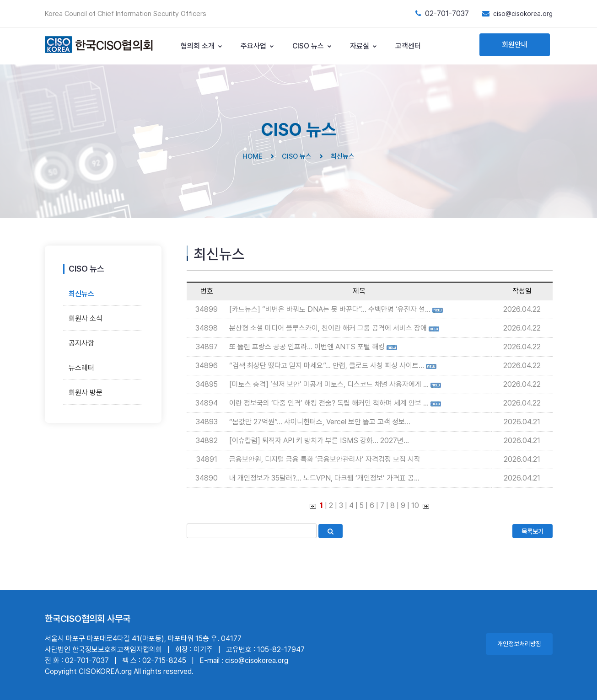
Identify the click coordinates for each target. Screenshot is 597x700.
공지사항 (81, 343)
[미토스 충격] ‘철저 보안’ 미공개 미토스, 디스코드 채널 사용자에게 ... (329, 384)
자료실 (364, 46)
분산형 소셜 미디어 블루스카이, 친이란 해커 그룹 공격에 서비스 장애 (328, 328)
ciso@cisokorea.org (523, 14)
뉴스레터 (81, 368)
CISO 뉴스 (312, 46)
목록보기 (532, 531)
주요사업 (258, 46)
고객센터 (408, 46)
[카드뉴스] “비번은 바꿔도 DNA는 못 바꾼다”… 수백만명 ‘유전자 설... (330, 309)
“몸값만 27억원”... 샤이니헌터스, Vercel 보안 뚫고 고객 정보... (320, 422)
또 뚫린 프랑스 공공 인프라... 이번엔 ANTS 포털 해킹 (307, 347)
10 (415, 505)
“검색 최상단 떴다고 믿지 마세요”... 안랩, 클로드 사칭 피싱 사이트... (327, 366)
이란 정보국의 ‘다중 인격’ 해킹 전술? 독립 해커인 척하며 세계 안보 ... (329, 403)
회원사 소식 (86, 318)
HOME (253, 156)
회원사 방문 (86, 393)
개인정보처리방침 (519, 644)
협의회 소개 (202, 46)
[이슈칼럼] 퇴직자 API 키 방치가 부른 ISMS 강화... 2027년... (319, 441)
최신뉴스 (81, 294)
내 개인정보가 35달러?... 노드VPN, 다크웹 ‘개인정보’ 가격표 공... (324, 478)
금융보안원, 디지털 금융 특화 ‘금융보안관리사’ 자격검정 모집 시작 (325, 459)
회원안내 (515, 45)
